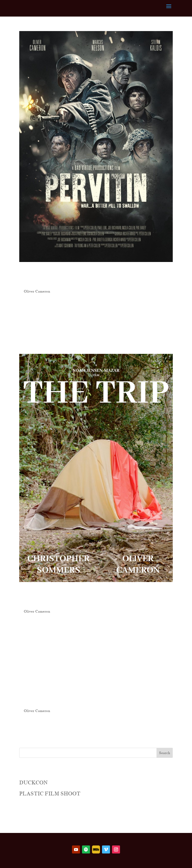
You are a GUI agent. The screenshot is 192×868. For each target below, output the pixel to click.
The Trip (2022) (83, 597)
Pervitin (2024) (84, 277)
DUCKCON (33, 783)
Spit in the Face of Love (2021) (95, 689)
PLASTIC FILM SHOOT (50, 794)
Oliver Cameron (37, 291)
